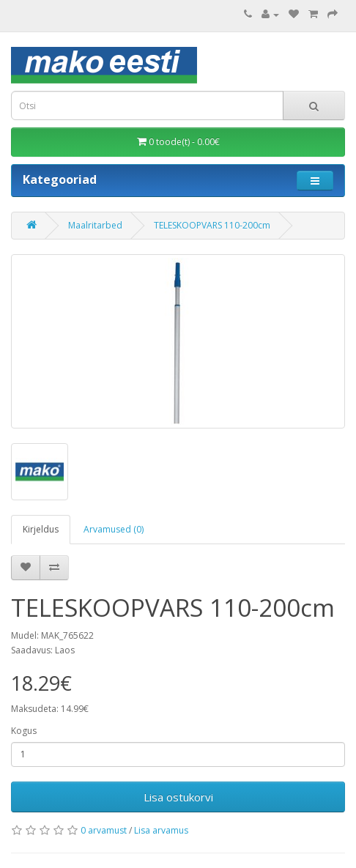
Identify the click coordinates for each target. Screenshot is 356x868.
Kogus (24, 731)
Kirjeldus (41, 529)
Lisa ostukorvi (178, 797)
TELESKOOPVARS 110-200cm (212, 225)
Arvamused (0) (114, 529)
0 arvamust (104, 830)
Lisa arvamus (161, 830)
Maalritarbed (95, 225)
